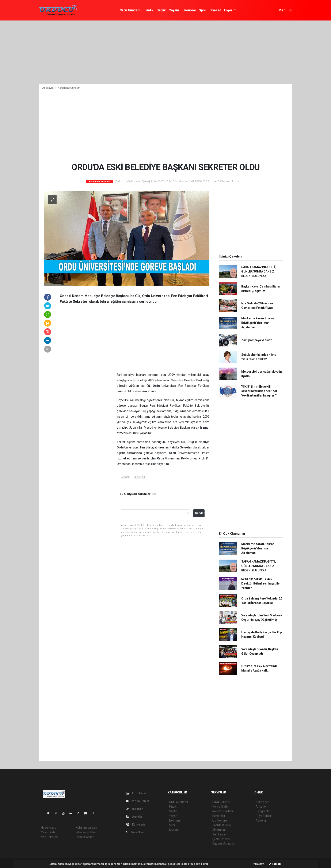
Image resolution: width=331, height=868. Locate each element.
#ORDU (125, 477)
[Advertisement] (165, 52)
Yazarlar (135, 809)
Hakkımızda (49, 828)
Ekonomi (189, 10)
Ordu (157, 386)
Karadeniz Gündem (69, 88)
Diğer (229, 10)
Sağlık (161, 10)
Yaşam (174, 10)
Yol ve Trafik (220, 807)
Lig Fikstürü (220, 820)
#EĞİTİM (139, 477)
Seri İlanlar (219, 834)
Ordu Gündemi (130, 10)
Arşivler (134, 817)
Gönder (200, 513)
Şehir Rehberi (221, 839)
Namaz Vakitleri (223, 811)
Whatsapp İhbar (86, 832)
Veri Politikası (50, 837)
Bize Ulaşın (136, 832)
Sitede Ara (262, 802)
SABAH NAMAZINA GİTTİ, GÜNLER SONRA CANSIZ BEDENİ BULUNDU (259, 271)
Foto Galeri (137, 793)
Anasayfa (48, 88)
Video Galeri (137, 801)
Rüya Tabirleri (264, 816)
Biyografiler (263, 811)
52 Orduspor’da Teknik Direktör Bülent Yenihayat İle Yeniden (260, 583)
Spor (202, 10)
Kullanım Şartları (86, 828)
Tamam (275, 864)
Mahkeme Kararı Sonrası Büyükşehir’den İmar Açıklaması (258, 323)
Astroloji (261, 820)
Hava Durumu (221, 802)
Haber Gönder (85, 837)
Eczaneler (219, 816)
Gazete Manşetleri (224, 844)
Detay (259, 864)
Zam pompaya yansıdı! (257, 340)
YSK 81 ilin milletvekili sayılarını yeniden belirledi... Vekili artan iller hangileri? (260, 391)
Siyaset (215, 10)
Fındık (149, 10)
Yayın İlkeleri (49, 832)
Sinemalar (219, 830)
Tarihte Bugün (222, 825)
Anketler (261, 807)
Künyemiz (136, 824)
